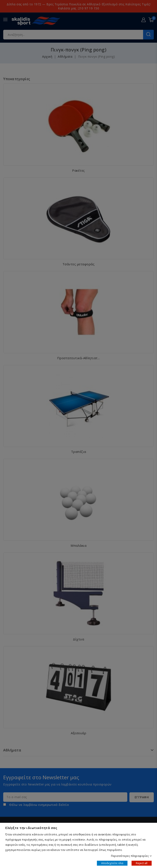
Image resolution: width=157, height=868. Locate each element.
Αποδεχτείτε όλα (112, 863)
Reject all (142, 863)
